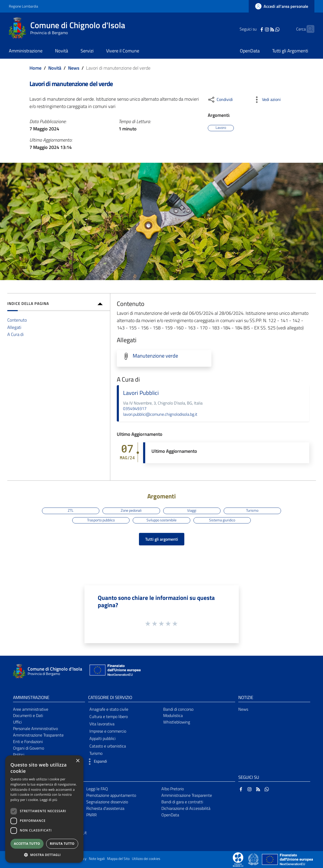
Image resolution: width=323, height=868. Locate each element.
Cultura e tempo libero (109, 716)
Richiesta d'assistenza (105, 808)
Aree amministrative (31, 709)
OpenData (170, 815)
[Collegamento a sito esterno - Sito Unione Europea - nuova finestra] (114, 671)
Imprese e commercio (108, 731)
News (74, 68)
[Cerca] (308, 29)
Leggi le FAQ (97, 789)
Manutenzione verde (155, 356)
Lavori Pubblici (141, 393)
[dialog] (44, 809)
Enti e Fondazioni (28, 742)
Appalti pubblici (102, 738)
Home (35, 68)
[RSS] (264, 29)
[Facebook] (254, 29)
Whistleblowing (177, 722)
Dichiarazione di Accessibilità (186, 808)
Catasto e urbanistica (108, 746)
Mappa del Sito (118, 859)
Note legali (97, 859)
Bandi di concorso (178, 709)
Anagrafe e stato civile (109, 709)
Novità (55, 68)
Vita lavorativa (102, 724)
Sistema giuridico (222, 520)
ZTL (71, 510)
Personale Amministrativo (35, 728)
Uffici (17, 722)
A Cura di (16, 334)
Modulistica (173, 715)
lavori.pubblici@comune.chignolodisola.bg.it (160, 414)
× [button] (78, 761)
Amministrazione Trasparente (38, 735)
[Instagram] (259, 29)
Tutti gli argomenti (162, 539)
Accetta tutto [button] (27, 844)
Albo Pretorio (173, 789)
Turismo (252, 510)
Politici (19, 755)
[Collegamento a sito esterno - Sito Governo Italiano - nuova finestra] (254, 859)
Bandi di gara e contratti (182, 802)
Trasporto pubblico (101, 520)
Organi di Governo (29, 748)
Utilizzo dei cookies (146, 859)
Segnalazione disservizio (107, 802)
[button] (96, 762)
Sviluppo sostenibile (161, 520)
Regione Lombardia (23, 6)
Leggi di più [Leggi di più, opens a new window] (49, 800)
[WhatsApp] (269, 29)
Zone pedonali (131, 510)
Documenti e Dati (28, 715)
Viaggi (192, 510)
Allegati (14, 327)
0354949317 (135, 408)
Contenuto (17, 320)
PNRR (92, 815)
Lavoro (221, 128)
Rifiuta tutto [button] (62, 844)
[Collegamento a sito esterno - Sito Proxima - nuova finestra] (238, 859)
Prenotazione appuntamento (111, 795)
